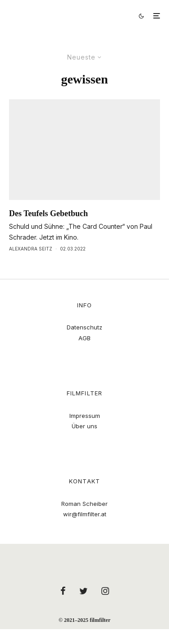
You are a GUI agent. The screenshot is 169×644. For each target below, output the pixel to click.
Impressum (85, 416)
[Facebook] (63, 591)
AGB (84, 338)
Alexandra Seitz (31, 249)
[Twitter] (84, 591)
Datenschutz (84, 327)
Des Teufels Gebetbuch (48, 213)
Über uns (84, 426)
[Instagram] (105, 591)
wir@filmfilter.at (85, 514)
